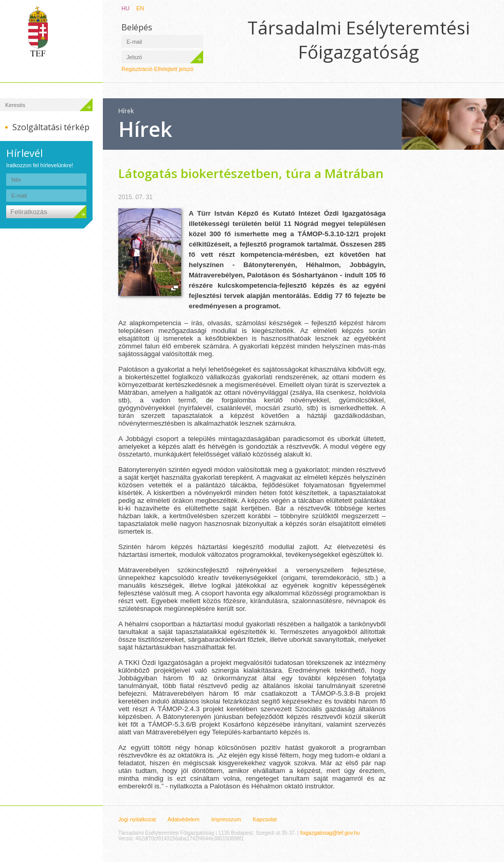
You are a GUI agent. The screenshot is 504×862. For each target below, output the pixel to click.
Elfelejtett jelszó (174, 69)
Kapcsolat (265, 819)
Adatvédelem (184, 819)
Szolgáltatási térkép (51, 127)
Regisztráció (137, 69)
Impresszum (226, 819)
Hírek (126, 111)
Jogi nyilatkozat (137, 819)
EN (140, 8)
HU (125, 8)
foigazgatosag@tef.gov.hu (330, 833)
